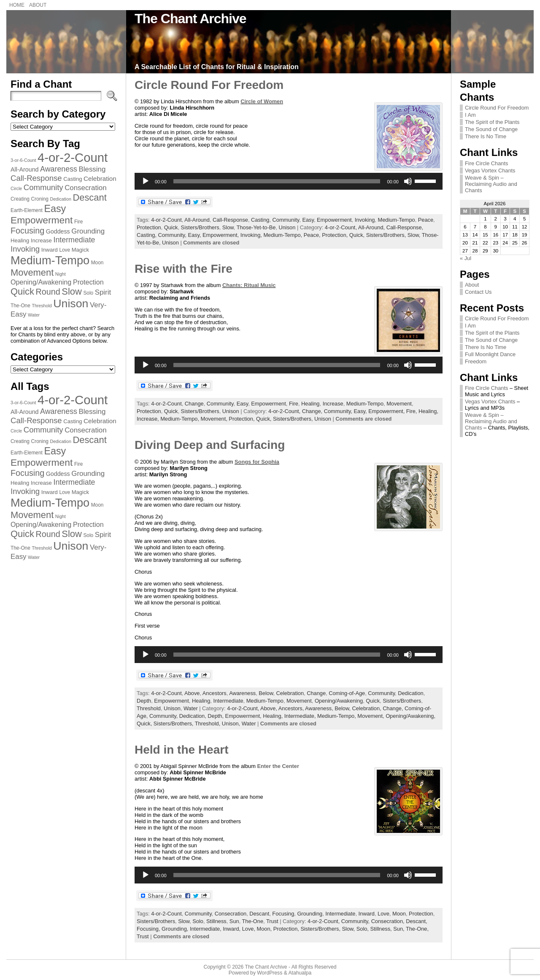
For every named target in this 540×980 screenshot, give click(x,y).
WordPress (270, 973)
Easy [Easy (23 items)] (55, 209)
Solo (198, 921)
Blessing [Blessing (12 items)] (92, 169)
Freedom (476, 361)
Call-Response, (405, 227)
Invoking (365, 220)
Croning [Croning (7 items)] (40, 199)
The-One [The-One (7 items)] (20, 306)
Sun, (400, 929)
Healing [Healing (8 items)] (20, 240)
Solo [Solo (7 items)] (88, 293)
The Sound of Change (491, 129)
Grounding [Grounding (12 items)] (88, 231)
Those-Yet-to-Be (256, 227)
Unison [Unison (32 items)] (71, 303)
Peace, (313, 235)
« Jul (466, 258)
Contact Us (478, 292)
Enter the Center (278, 766)
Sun (234, 921)
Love (383, 914)
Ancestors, (292, 708)
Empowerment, (221, 235)
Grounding (310, 914)
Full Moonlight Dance (490, 354)
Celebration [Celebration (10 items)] (100, 179)
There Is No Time (486, 136)
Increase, (148, 419)
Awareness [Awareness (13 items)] (59, 169)
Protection (149, 227)
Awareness (242, 693)
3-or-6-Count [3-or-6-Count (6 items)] (23, 160)
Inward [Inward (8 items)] (50, 250)
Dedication (410, 693)
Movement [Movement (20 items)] (32, 273)
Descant (259, 914)
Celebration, (368, 708)
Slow (228, 227)
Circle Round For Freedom (209, 85)
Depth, (216, 716)
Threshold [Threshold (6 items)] (42, 306)
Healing (310, 404)
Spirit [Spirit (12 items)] (103, 292)
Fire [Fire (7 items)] (78, 222)
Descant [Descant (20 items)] (89, 197)
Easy (308, 220)
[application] (289, 181)
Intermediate (228, 701)
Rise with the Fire (184, 269)
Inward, (232, 929)
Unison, (232, 724)
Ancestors (215, 693)
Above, (269, 708)
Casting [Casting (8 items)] (73, 179)
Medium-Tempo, (283, 235)
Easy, (195, 235)
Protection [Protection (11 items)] (88, 282)
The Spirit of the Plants (492, 122)
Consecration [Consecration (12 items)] (85, 188)
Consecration (231, 914)
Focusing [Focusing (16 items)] (27, 231)
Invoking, (252, 235)
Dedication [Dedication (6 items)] (60, 199)
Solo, (363, 929)
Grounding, (176, 929)
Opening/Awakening (339, 701)
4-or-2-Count (166, 220)
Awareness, (320, 708)
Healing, (428, 411)
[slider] (277, 181)
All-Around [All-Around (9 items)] (25, 169)
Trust (272, 921)
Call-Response (230, 220)
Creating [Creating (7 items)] (20, 199)
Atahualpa (300, 973)
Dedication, (194, 716)
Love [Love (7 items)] (65, 250)
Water (191, 708)
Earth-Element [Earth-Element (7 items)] (27, 210)
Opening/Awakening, (410, 716)
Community (286, 220)
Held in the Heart (181, 750)
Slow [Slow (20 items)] (72, 291)
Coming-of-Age (347, 693)
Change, (313, 411)
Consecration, (389, 921)
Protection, (336, 235)
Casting (260, 220)
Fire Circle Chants (486, 163)
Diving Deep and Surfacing (210, 445)
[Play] (146, 181)
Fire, (412, 411)
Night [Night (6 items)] (61, 274)
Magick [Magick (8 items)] (80, 250)
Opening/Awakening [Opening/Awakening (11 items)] (41, 282)
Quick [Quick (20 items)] (22, 291)
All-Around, (372, 227)
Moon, (265, 929)
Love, (250, 929)
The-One (253, 921)
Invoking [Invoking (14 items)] (25, 249)
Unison (287, 227)
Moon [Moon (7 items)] (97, 263)
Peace (426, 220)
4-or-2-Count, (342, 227)
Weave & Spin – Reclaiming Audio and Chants (491, 184)
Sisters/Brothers (200, 227)
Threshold (149, 708)
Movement (399, 404)
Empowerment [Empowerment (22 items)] (42, 220)
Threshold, (208, 724)
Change (194, 404)
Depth (144, 701)
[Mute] (408, 181)
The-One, (417, 929)
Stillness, (382, 929)
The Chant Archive (190, 19)
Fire (294, 404)
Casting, (147, 235)
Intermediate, (301, 716)
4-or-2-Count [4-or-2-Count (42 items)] (73, 157)
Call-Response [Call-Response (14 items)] (36, 178)
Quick (171, 227)
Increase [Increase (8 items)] (41, 240)
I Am (470, 115)
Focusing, (149, 929)
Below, (343, 708)
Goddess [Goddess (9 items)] (58, 231)
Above (192, 693)
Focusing (283, 914)
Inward (367, 914)
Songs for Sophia (257, 462)
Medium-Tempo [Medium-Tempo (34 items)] (50, 260)
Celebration (290, 693)
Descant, (417, 921)
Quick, (358, 235)
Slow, (415, 235)
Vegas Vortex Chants (490, 170)
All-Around (197, 220)
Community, (173, 235)
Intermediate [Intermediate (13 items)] (74, 240)
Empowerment (334, 220)
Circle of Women (262, 101)
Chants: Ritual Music (249, 285)
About (472, 285)
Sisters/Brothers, (387, 235)
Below (266, 693)
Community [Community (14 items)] (43, 187)
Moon (399, 914)
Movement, (215, 419)
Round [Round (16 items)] (48, 292)
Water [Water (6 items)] (34, 315)
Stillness (216, 921)
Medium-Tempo (397, 220)
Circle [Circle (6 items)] (16, 188)
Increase (333, 404)
